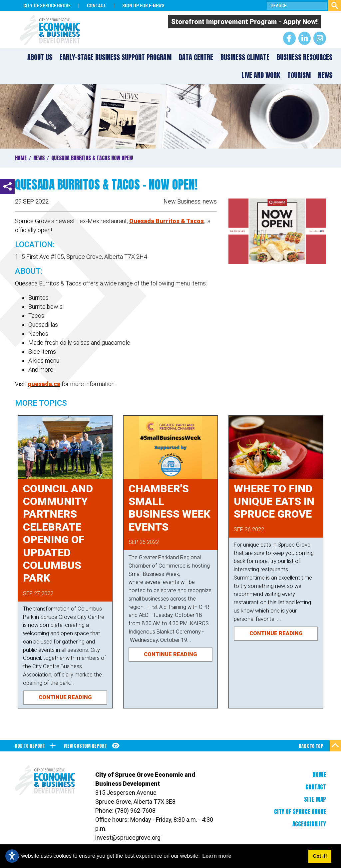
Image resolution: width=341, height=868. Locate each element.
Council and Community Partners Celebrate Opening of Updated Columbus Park (58, 533)
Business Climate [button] (245, 57)
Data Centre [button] (196, 57)
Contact (316, 787)
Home (319, 775)
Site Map (315, 799)
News (325, 75)
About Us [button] (40, 57)
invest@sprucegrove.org (128, 838)
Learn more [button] (217, 856)
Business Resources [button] (305, 57)
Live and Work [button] (261, 75)
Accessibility (309, 824)
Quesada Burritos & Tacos (167, 221)
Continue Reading (65, 697)
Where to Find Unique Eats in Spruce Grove (274, 501)
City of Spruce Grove (300, 812)
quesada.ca (44, 384)
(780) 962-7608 (135, 811)
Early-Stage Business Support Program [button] (116, 57)
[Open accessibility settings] (12, 856)
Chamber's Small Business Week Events (170, 508)
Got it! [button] (320, 856)
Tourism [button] (299, 75)
